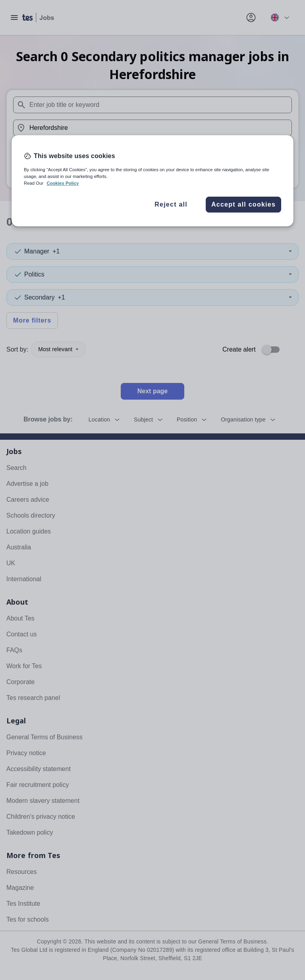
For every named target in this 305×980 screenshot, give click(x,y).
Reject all (171, 204)
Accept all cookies (243, 204)
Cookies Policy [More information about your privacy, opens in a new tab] (63, 183)
